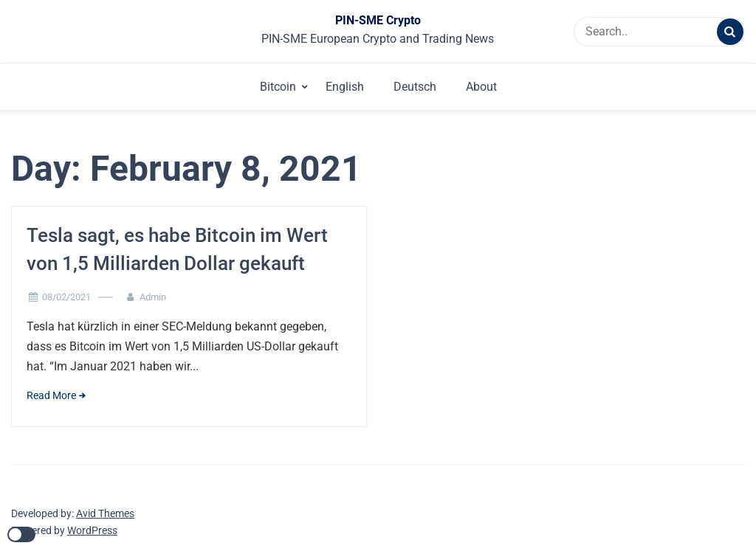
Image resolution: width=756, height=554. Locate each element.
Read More (51, 395)
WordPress (92, 530)
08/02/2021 (66, 297)
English (345, 87)
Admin (153, 297)
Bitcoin (278, 87)
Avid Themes (105, 513)
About (481, 87)
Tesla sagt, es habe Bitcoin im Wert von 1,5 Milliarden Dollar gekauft (177, 249)
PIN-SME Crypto (378, 21)
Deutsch (415, 87)
